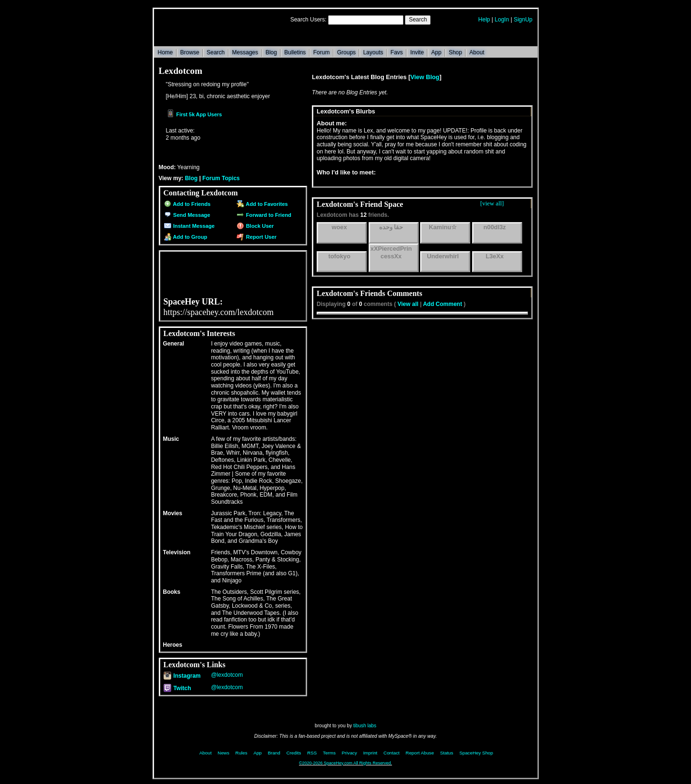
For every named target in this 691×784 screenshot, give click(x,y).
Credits (294, 753)
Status (447, 753)
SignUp (523, 20)
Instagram (182, 676)
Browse (190, 52)
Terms (329, 753)
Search (418, 20)
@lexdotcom (227, 675)
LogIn (502, 20)
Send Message (187, 215)
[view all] (492, 204)
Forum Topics (221, 178)
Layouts (373, 52)
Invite (417, 52)
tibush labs (365, 726)
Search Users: (309, 20)
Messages (245, 52)
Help (484, 20)
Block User (255, 226)
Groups (346, 52)
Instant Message (189, 226)
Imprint (370, 753)
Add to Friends (187, 204)
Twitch (177, 688)
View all (408, 304)
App (436, 52)
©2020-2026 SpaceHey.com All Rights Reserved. (345, 763)
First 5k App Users (194, 114)
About (477, 52)
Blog (271, 52)
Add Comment (443, 304)
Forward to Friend (264, 215)
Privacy (350, 753)
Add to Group (186, 237)
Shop (455, 52)
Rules (242, 753)
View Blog (425, 77)
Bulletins (295, 52)
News (223, 753)
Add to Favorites (262, 204)
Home (165, 52)
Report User (256, 237)
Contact (392, 753)
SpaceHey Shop (476, 753)
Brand (274, 753)
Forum (322, 52)
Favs (397, 52)
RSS (312, 753)
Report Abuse (420, 753)
